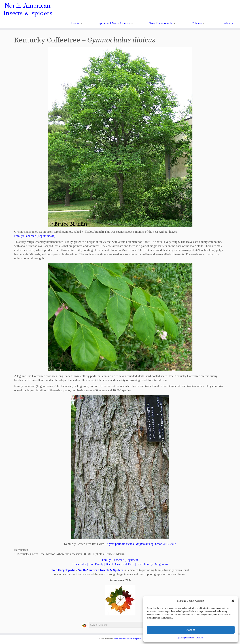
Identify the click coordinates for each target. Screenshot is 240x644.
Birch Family (145, 564)
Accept (191, 630)
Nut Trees (128, 564)
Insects (76, 23)
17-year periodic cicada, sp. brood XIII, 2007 (141, 544)
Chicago (198, 23)
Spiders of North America (116, 23)
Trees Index (79, 564)
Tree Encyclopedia (162, 23)
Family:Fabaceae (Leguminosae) (35, 236)
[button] (233, 601)
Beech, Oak (113, 564)
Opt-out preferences (186, 638)
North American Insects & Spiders (100, 570)
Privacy (199, 638)
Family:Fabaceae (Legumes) (120, 560)
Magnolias (162, 564)
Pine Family (96, 564)
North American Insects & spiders (28, 9)
